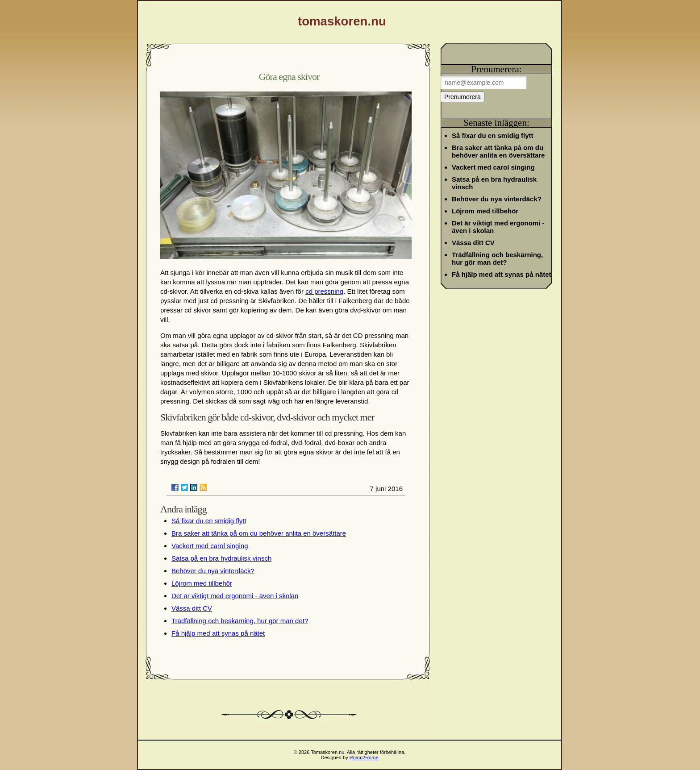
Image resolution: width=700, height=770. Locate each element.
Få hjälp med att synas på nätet (218, 633)
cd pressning (324, 291)
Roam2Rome (364, 758)
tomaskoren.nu (342, 21)
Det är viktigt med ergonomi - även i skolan (235, 596)
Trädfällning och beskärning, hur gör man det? (240, 621)
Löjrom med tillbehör (202, 583)
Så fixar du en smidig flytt (209, 521)
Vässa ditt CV (192, 608)
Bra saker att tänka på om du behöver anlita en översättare (259, 533)
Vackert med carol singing (210, 546)
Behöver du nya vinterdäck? (213, 571)
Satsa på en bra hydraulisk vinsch (221, 558)
